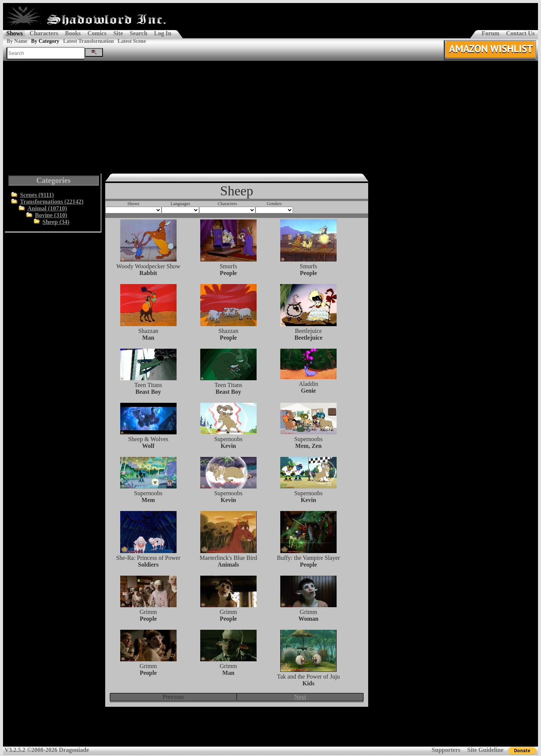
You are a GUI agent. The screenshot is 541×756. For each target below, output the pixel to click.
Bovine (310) (51, 215)
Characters (44, 33)
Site (118, 33)
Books (73, 33)
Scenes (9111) (37, 195)
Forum (490, 33)
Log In (163, 33)
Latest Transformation (88, 41)
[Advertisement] (270, 117)
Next (300, 697)
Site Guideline (485, 750)
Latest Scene (132, 41)
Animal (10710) (47, 208)
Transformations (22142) (52, 202)
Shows (15, 33)
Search (138, 33)
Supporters (446, 750)
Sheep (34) (56, 222)
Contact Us (520, 33)
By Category (45, 41)
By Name (17, 41)
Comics (97, 33)
